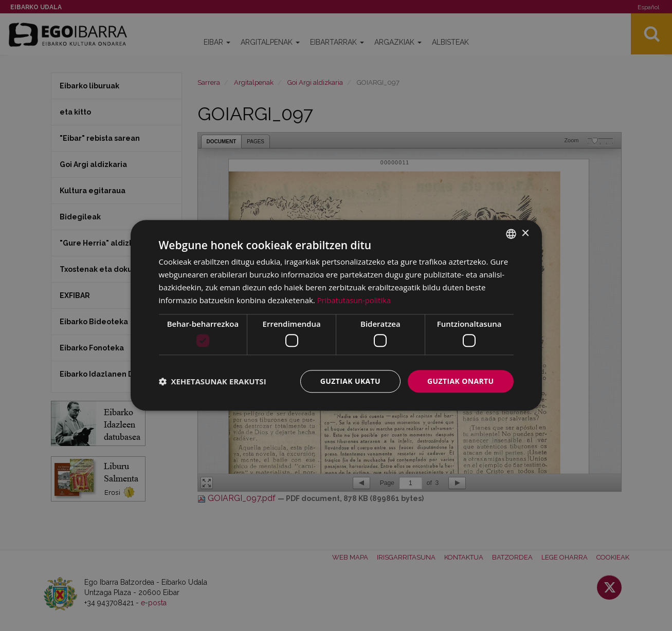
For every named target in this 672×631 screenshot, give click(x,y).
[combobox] (511, 234)
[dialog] (336, 315)
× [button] (525, 234)
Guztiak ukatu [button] (350, 381)
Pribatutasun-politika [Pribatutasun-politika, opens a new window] (355, 300)
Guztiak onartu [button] (461, 381)
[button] (213, 381)
